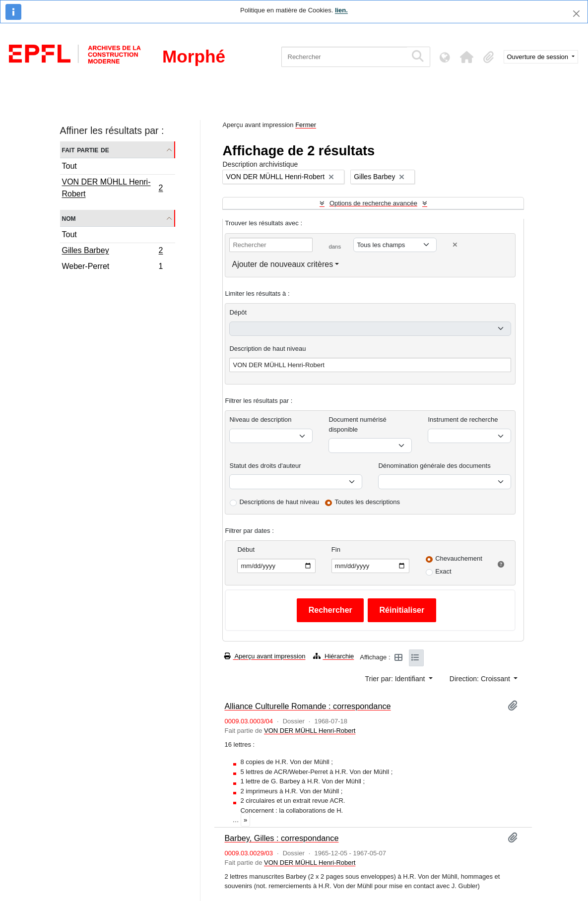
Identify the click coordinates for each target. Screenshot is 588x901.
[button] (467, 57)
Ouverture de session (539, 57)
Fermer (306, 125)
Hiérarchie (333, 656)
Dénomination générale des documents (434, 466)
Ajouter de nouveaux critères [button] (282, 264)
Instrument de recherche (463, 419)
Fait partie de (86, 150)
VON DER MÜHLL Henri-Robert (112, 188)
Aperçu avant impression (265, 656)
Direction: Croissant (481, 679)
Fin (336, 549)
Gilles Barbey (112, 252)
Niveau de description (260, 419)
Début (246, 549)
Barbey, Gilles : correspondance (281, 838)
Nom (69, 218)
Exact (443, 571)
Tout (69, 166)
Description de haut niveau (267, 349)
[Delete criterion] (455, 245)
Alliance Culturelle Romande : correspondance (307, 706)
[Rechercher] (344, 57)
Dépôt (238, 312)
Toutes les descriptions (368, 502)
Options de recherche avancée (373, 203)
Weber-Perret (112, 267)
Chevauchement (459, 558)
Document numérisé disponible (357, 424)
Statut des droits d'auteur (265, 466)
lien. (341, 10)
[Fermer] (576, 14)
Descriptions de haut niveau (279, 502)
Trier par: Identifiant (396, 679)
